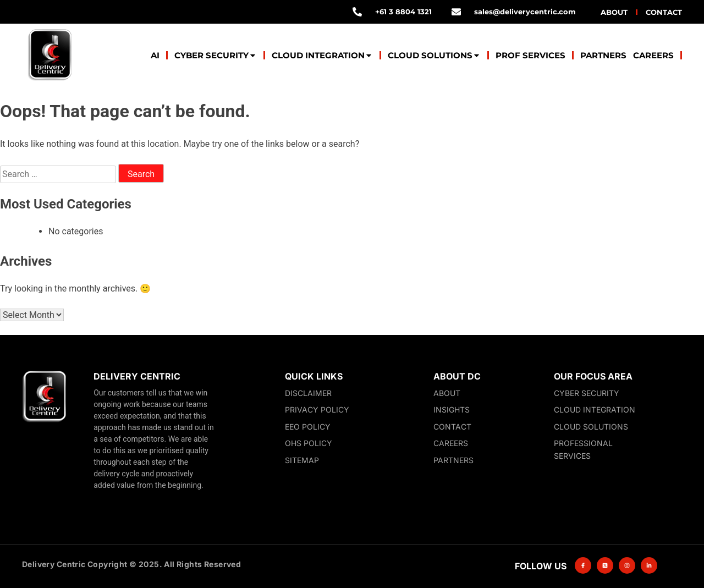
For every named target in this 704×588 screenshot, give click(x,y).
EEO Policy (308, 427)
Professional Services (583, 449)
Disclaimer (308, 393)
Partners (603, 55)
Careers (653, 55)
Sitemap (302, 460)
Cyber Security (216, 55)
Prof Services (530, 55)
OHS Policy (309, 443)
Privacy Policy (317, 410)
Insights (452, 410)
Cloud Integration (322, 55)
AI (155, 55)
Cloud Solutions (434, 55)
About (614, 12)
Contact (664, 12)
